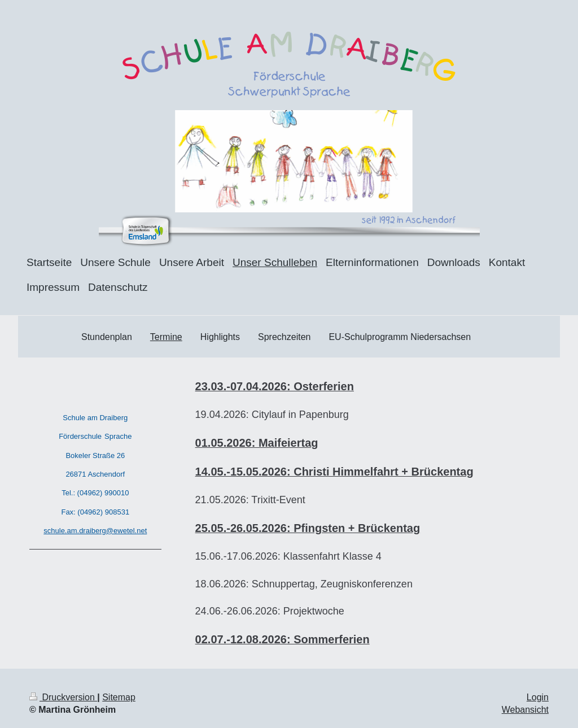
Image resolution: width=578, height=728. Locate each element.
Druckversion (63, 697)
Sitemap (119, 697)
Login (538, 697)
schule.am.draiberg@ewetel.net (95, 531)
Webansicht (525, 710)
